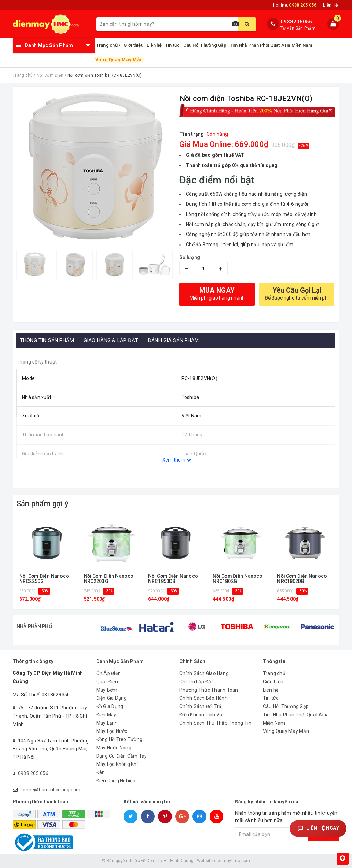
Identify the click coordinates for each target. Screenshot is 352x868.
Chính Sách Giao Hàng (204, 673)
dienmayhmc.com (232, 861)
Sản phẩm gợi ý (42, 504)
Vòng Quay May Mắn (119, 60)
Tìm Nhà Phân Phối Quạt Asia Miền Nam (271, 45)
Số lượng (190, 257)
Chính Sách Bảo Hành (203, 698)
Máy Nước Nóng (114, 748)
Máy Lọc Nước (112, 731)
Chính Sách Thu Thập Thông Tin (215, 723)
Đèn (101, 772)
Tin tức (173, 45)
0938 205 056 (33, 773)
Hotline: (295, 5)
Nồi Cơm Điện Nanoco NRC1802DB (302, 579)
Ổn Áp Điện (109, 673)
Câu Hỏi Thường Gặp (205, 45)
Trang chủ (108, 45)
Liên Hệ (330, 5)
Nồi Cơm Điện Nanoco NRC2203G (109, 579)
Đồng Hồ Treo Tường (119, 739)
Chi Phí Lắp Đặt (196, 682)
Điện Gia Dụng (112, 698)
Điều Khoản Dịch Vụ (201, 715)
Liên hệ (154, 45)
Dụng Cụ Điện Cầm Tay (122, 756)
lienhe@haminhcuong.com (51, 790)
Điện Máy (106, 715)
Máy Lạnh (107, 723)
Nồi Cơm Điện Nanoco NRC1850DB (173, 579)
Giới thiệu (134, 45)
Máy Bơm (107, 690)
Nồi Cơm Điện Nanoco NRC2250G (44, 579)
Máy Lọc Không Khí (117, 764)
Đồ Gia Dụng (110, 706)
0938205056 (296, 22)
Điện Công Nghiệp (116, 781)
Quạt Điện (107, 682)
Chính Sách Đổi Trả (201, 706)
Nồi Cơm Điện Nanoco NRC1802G (238, 579)
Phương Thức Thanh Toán (209, 690)
